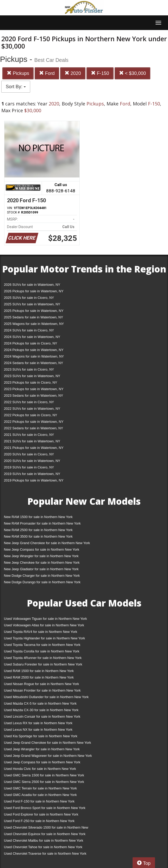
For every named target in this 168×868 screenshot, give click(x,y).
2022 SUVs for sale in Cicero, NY (29, 402)
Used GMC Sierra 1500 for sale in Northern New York (44, 775)
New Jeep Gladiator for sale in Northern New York (41, 569)
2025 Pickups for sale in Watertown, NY (34, 311)
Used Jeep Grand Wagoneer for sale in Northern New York (48, 756)
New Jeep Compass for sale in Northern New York (42, 549)
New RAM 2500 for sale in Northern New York (38, 530)
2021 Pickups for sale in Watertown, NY (34, 448)
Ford (47, 73)
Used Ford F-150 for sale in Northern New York (39, 801)
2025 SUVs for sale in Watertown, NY (32, 304)
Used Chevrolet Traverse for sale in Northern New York (45, 854)
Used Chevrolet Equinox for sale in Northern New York (45, 834)
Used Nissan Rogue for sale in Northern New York (41, 684)
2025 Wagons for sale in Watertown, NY (34, 324)
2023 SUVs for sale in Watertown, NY (32, 376)
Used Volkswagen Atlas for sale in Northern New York (44, 625)
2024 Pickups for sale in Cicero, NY (30, 343)
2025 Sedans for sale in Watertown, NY (33, 317)
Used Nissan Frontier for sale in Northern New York (42, 690)
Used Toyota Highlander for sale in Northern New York (44, 638)
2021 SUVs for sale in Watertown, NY (32, 441)
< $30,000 (133, 73)
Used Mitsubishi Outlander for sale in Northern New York (46, 697)
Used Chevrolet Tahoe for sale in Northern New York (43, 847)
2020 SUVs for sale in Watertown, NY (32, 461)
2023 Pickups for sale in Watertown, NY (34, 389)
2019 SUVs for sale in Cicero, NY (29, 467)
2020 (73, 73)
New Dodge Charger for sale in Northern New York (42, 576)
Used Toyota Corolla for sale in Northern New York (42, 651)
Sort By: (16, 87)
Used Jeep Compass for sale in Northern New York (42, 762)
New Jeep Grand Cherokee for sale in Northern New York (47, 543)
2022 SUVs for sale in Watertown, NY (32, 409)
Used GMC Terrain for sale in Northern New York (40, 788)
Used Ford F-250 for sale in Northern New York (39, 821)
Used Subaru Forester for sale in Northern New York (43, 664)
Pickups (18, 73)
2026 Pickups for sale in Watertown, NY (34, 291)
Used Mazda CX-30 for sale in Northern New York (41, 710)
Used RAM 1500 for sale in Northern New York (39, 671)
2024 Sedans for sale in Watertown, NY (33, 363)
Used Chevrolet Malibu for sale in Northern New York (43, 840)
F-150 (100, 73)
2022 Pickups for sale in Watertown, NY (34, 422)
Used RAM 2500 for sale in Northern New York (39, 677)
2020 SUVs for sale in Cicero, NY (29, 454)
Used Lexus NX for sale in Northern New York (38, 730)
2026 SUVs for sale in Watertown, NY (32, 285)
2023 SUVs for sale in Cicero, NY (29, 369)
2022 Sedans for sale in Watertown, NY (33, 428)
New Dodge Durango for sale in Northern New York (42, 582)
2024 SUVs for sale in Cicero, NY (29, 330)
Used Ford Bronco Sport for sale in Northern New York (45, 808)
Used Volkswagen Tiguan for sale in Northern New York (45, 619)
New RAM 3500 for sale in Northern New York (38, 536)
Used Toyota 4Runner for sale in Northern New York (43, 658)
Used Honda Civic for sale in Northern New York (40, 769)
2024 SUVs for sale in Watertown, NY (32, 337)
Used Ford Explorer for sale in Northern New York (41, 814)
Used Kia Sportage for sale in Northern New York (41, 736)
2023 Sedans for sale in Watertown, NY (33, 396)
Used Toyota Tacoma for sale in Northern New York (42, 645)
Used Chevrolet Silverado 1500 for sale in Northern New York (46, 828)
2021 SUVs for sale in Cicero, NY (29, 435)
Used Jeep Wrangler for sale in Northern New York (42, 749)
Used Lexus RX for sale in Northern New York (38, 723)
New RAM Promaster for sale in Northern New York (42, 523)
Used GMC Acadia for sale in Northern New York (40, 795)
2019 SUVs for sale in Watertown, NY (32, 474)
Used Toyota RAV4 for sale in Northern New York (41, 632)
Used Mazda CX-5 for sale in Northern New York (40, 703)
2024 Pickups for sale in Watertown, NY (34, 350)
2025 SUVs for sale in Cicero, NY (29, 298)
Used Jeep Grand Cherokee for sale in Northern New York (48, 743)
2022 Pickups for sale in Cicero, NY (30, 415)
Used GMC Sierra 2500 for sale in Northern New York (44, 782)
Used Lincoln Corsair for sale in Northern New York (42, 717)
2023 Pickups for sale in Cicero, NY (30, 382)
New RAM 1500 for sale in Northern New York (38, 517)
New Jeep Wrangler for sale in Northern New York (41, 556)
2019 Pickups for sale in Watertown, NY (34, 480)
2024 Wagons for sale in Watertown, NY (34, 356)
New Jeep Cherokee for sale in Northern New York (42, 563)
